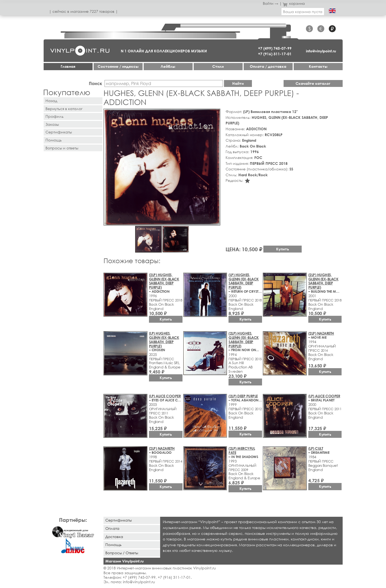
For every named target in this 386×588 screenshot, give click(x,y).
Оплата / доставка (268, 66)
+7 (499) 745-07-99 (275, 48)
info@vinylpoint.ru (321, 51)
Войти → (271, 3)
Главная (68, 66)
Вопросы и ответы (62, 148)
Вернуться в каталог (64, 109)
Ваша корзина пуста (303, 12)
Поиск (96, 83)
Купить (283, 249)
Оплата (112, 528)
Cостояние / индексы (118, 66)
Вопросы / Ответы (122, 553)
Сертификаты (59, 132)
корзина (294, 3)
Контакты (318, 66)
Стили (218, 66)
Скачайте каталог (313, 83)
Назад (51, 101)
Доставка (114, 537)
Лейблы (168, 66)
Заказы (52, 124)
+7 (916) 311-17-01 (275, 54)
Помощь (54, 140)
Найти (238, 83)
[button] (215, 114)
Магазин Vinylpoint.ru (124, 561)
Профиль (55, 116)
